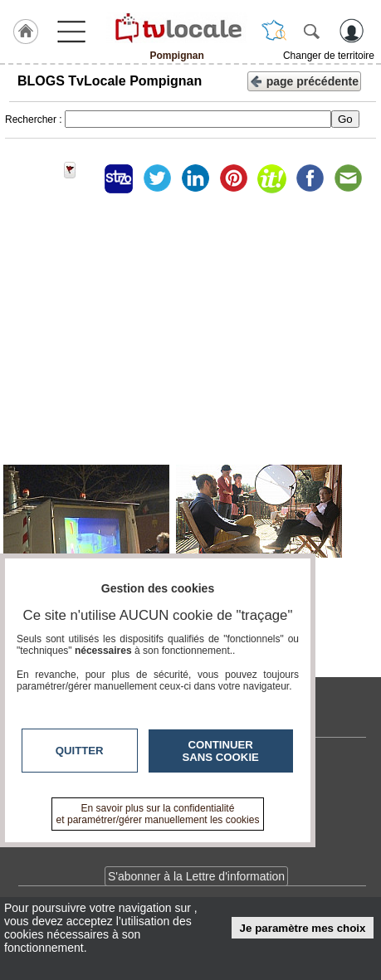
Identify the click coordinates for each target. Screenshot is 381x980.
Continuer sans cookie (221, 751)
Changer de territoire (329, 56)
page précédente (304, 80)
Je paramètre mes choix (303, 928)
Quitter (80, 751)
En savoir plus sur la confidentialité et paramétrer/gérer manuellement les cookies (158, 814)
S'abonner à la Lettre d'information (196, 876)
